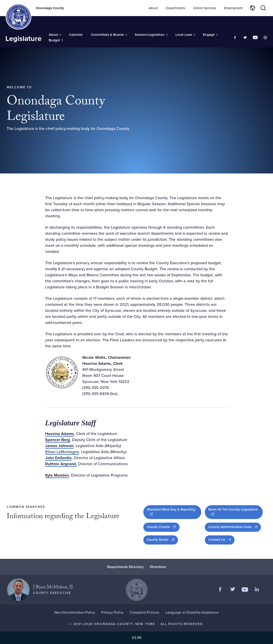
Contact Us (217, 540)
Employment (233, 8)
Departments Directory (125, 567)
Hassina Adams (59, 434)
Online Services (205, 8)
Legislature (23, 38)
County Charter (163, 527)
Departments (176, 8)
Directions (158, 567)
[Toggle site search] (263, 8)
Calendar (76, 35)
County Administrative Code (235, 527)
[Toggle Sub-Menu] (55, 35)
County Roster (162, 539)
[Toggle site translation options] (252, 8)
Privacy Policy (112, 612)
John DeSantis (58, 458)
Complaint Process (144, 612)
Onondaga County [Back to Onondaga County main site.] (50, 8)
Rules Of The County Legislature (233, 512)
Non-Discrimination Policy (75, 612)
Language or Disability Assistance (192, 612)
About (153, 8)
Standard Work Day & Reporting (171, 512)
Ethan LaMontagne (62, 452)
